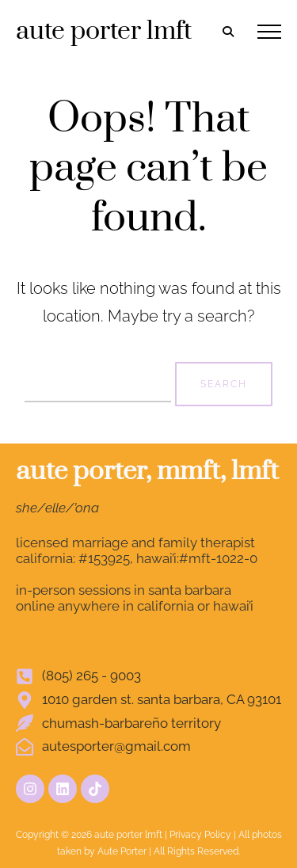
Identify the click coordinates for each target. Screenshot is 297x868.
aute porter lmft (104, 31)
